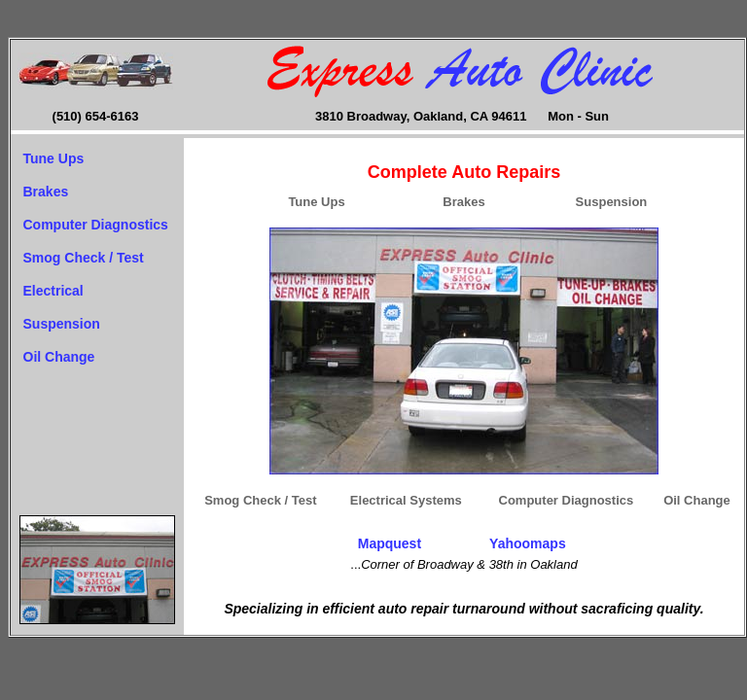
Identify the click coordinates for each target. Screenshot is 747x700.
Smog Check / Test (84, 258)
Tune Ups (54, 158)
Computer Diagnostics (96, 225)
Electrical (53, 291)
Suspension (62, 324)
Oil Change (59, 357)
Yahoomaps (528, 543)
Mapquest (390, 543)
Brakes (46, 192)
